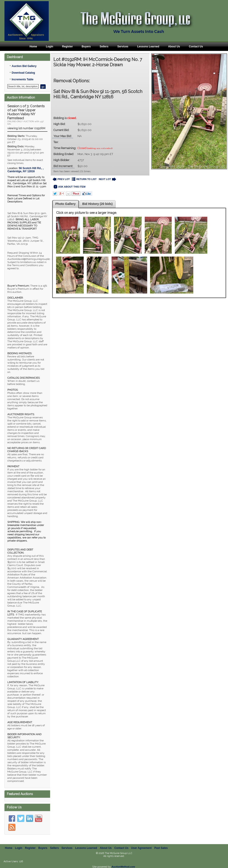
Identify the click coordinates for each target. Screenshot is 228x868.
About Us (174, 47)
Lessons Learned (148, 47)
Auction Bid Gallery (24, 66)
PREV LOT (61, 179)
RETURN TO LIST (84, 179)
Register (67, 47)
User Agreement (141, 848)
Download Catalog (23, 73)
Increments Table (22, 79)
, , (25, 170)
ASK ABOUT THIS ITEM (70, 187)
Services (123, 47)
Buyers (86, 47)
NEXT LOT (107, 179)
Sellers (104, 47)
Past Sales (161, 848)
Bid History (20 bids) (98, 204)
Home (33, 47)
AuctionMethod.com (123, 867)
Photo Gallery (66, 204)
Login (50, 47)
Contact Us (196, 47)
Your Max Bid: (63, 136)
